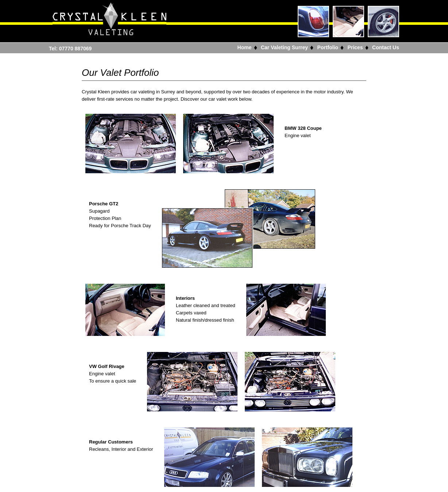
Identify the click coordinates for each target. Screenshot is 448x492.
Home (245, 47)
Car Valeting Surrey (284, 47)
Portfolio (328, 47)
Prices (355, 47)
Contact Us (386, 47)
